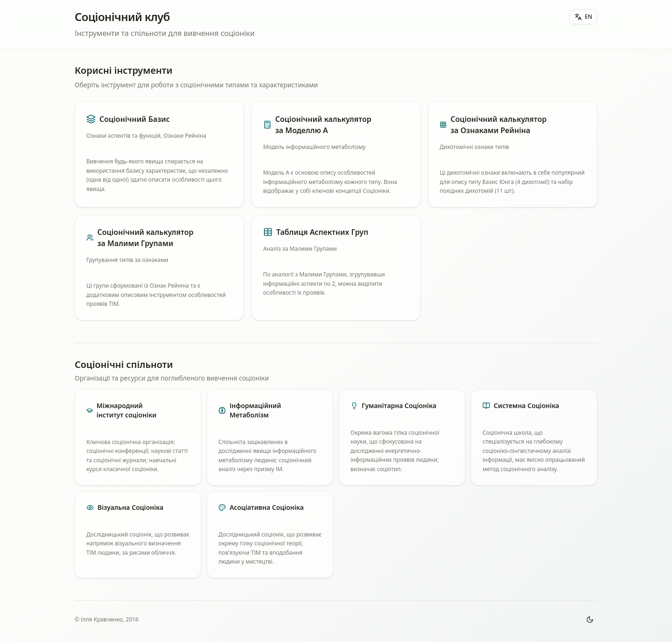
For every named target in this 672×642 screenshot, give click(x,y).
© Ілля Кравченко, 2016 (107, 619)
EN (583, 17)
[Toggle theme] (590, 620)
